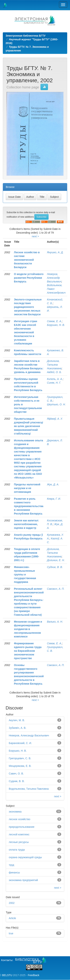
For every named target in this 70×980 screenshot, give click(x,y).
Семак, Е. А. (54, 321)
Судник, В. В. (55, 567)
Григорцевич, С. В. (20, 758)
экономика (15, 812)
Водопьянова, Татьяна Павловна (29, 789)
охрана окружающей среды (25, 857)
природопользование (22, 827)
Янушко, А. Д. (55, 252)
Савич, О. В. (16, 774)
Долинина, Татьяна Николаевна (54, 365)
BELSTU (7, 975)
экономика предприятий (23, 880)
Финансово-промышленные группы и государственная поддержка (25, 574)
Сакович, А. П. (56, 589)
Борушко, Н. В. (56, 325)
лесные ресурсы (19, 842)
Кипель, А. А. (55, 379)
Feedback (34, 975)
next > (35, 236)
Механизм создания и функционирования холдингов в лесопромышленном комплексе (28, 629)
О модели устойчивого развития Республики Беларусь (29, 278)
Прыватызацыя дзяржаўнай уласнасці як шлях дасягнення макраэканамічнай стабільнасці (29, 426)
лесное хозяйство (20, 819)
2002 (12, 903)
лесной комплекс (19, 834)
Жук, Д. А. (53, 484)
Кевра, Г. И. (54, 499)
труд (11, 865)
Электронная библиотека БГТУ (26, 36)
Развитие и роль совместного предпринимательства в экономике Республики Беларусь (29, 506)
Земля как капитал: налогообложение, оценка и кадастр (26, 524)
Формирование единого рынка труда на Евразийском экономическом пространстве (28, 651)
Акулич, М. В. (17, 720)
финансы (14, 872)
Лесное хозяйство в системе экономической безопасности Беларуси (27, 260)
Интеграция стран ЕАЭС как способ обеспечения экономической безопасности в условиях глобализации (26, 332)
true (11, 933)
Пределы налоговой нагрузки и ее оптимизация (27, 488)
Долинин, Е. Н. (56, 560)
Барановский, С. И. (20, 743)
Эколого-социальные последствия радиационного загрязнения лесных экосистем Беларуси (28, 307)
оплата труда (17, 850)
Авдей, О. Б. (54, 372)
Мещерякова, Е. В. (20, 766)
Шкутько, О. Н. (56, 404)
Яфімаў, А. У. (55, 419)
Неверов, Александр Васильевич (54, 278)
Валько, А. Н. (55, 622)
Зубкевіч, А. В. (18, 728)
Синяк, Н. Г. (54, 383)
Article (12, 918)
